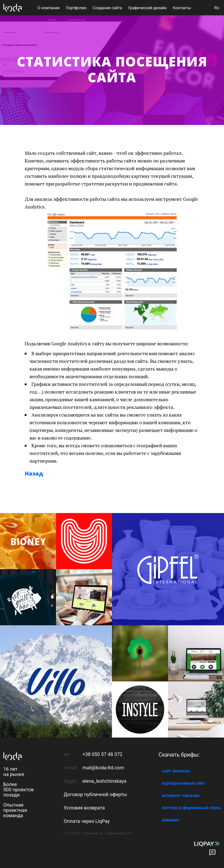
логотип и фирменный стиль (191, 808)
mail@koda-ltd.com (103, 768)
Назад (34, 473)
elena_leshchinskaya (104, 781)
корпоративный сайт (183, 783)
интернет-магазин (181, 795)
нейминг (171, 820)
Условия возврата (84, 808)
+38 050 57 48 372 (102, 754)
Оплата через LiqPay (87, 821)
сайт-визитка (176, 771)
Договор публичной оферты (95, 794)
